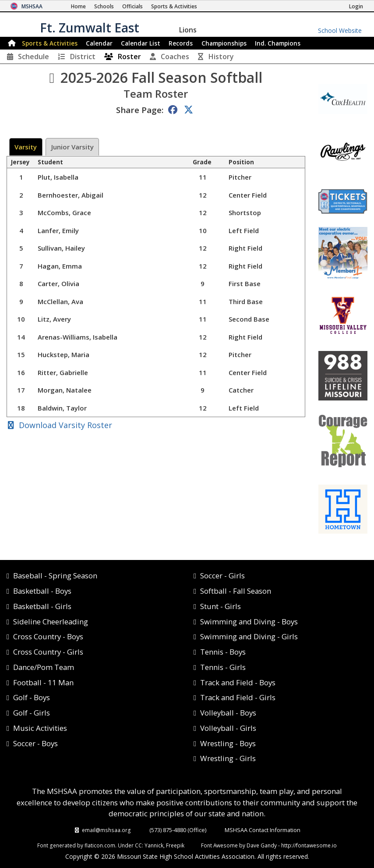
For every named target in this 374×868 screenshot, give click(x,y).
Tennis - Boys (223, 652)
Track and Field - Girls (238, 697)
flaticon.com (100, 845)
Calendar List (141, 43)
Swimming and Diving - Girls (249, 636)
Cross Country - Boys (48, 636)
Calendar (99, 43)
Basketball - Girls (42, 606)
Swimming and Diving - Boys (249, 622)
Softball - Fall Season (236, 591)
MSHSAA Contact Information (263, 830)
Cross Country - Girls (48, 652)
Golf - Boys (32, 697)
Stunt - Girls (221, 606)
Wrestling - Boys (228, 743)
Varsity (26, 147)
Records (181, 43)
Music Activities (40, 728)
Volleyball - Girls (228, 728)
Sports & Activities (50, 43)
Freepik (175, 845)
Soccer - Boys (35, 743)
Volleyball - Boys (228, 713)
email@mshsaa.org (106, 830)
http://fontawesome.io (309, 845)
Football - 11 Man (43, 682)
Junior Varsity (72, 147)
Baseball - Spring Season (55, 576)
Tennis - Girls (223, 667)
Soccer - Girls (222, 576)
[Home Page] (78, 6)
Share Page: (140, 110)
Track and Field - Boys (238, 682)
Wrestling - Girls (228, 758)
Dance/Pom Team (44, 667)
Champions (278, 43)
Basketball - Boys (42, 591)
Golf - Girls (32, 713)
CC (138, 845)
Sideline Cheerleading (51, 622)
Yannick (154, 845)
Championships (224, 43)
